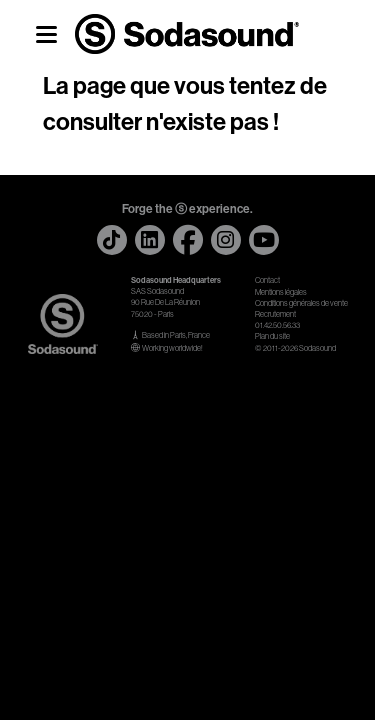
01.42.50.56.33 (277, 325)
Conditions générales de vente (301, 303)
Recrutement (275, 314)
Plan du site (272, 336)
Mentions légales (281, 292)
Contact (267, 280)
